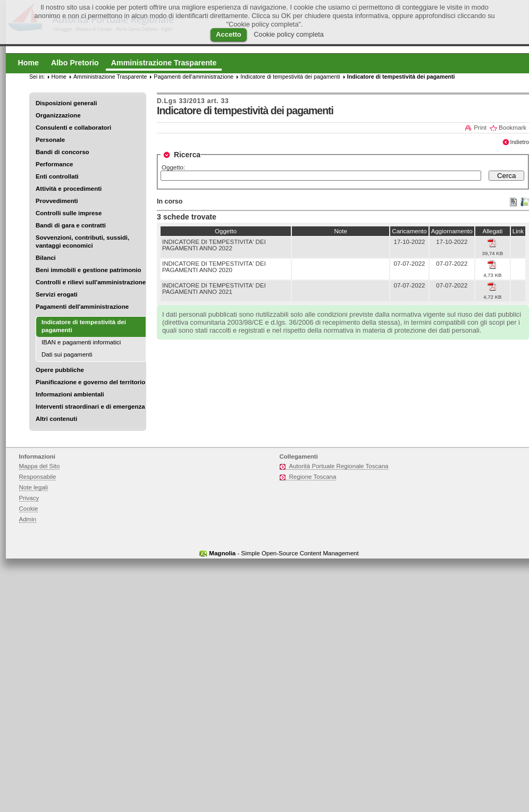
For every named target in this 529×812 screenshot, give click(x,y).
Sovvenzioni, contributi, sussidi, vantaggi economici (82, 242)
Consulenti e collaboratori (73, 128)
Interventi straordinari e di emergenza (90, 407)
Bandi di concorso (62, 152)
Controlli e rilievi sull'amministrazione (91, 282)
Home (59, 77)
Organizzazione (58, 115)
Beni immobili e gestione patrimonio (89, 270)
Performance (54, 164)
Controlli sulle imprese (69, 213)
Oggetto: (173, 167)
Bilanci (46, 258)
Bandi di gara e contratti (71, 225)
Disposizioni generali (66, 103)
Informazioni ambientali (70, 394)
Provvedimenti (57, 201)
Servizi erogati (57, 294)
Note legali (34, 487)
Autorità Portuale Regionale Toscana (339, 466)
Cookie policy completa (289, 34)
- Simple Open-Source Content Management (284, 553)
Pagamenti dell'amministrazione (82, 307)
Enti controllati (57, 176)
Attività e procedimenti (69, 189)
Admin (28, 519)
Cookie (29, 509)
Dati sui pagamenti (67, 354)
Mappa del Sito (40, 466)
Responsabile (38, 477)
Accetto (229, 34)
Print (480, 128)
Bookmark (513, 128)
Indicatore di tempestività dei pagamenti (290, 77)
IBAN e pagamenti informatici (81, 342)
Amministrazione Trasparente (110, 77)
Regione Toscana (313, 477)
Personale (50, 140)
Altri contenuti (56, 419)
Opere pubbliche (60, 370)
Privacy (29, 498)
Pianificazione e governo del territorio (90, 382)
